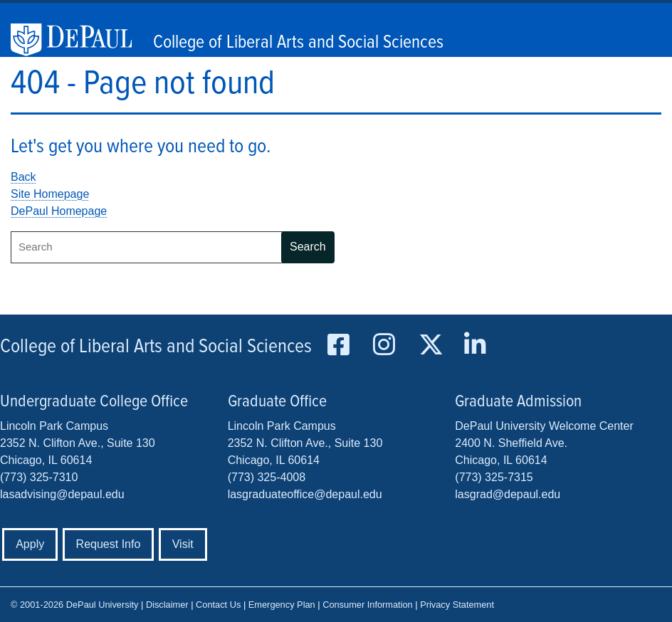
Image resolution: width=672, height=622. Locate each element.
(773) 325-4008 (267, 477)
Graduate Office (277, 402)
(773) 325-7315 (494, 477)
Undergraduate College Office (94, 402)
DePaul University (78, 40)
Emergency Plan (282, 605)
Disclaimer (167, 605)
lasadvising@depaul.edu (62, 494)
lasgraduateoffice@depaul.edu (305, 494)
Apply (30, 544)
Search (308, 247)
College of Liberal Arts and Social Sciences (298, 43)
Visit (183, 544)
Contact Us (218, 605)
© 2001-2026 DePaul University (74, 605)
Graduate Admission (518, 402)
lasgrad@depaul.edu (508, 494)
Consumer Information (368, 605)
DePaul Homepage (59, 211)
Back (23, 177)
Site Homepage (50, 194)
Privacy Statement (457, 605)
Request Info (109, 544)
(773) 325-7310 (39, 477)
